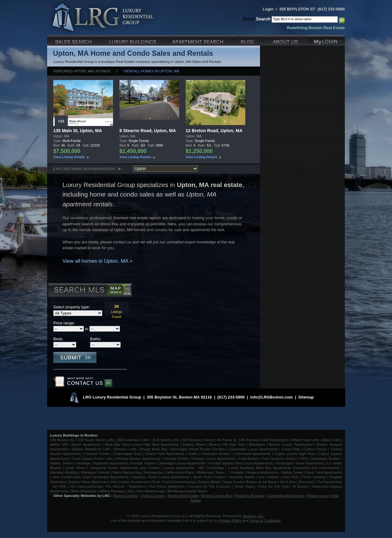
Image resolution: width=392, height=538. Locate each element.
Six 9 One (288, 482)
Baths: (96, 339)
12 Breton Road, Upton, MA (214, 131)
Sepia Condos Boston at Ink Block (250, 482)
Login (268, 9)
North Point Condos (209, 477)
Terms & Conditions (265, 520)
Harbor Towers (62, 463)
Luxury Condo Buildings (133, 40)
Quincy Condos (153, 496)
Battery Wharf (194, 444)
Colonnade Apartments (252, 454)
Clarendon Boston (216, 454)
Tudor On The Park (273, 486)
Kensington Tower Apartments (300, 463)
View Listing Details (69, 157)
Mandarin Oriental (95, 472)
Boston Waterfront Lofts (91, 449)
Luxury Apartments (199, 40)
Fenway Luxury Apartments (213, 458)
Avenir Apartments (86, 444)
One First (291, 477)
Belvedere (257, 444)
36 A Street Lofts (166, 440)
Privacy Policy (230, 520)
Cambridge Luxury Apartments (253, 449)
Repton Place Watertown (88, 482)
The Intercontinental (86, 486)
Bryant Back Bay (154, 449)
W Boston (301, 486)
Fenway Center (176, 458)
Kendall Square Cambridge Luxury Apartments (169, 463)
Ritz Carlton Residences (130, 482)
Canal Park (290, 449)
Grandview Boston (325, 458)
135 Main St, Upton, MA (78, 131)
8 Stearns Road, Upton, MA (148, 131)
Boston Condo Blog (217, 496)
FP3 (304, 458)
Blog (249, 40)
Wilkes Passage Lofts (116, 491)
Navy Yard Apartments (324, 472)
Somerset (306, 482)
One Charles (269, 477)
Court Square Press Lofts (92, 458)
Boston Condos (126, 496)
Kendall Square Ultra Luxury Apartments (241, 463)
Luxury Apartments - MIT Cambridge (194, 468)
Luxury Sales (74, 40)
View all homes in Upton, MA (152, 71)
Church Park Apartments (165, 454)
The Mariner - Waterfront (125, 486)
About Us (287, 40)
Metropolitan (155, 472)
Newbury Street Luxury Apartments (161, 477)
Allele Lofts (331, 440)
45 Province (250, 440)
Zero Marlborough (151, 491)
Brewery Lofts (125, 449)
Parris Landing (314, 477)
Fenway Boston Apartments (138, 458)
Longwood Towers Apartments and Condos (125, 468)
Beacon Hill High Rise (227, 444)
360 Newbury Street (198, 440)
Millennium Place (181, 472)
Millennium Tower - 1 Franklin (221, 472)
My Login (327, 40)
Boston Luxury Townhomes (291, 444)
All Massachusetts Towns (187, 491)
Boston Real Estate (183, 496)
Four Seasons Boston (280, 458)
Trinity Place (245, 486)
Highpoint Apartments (111, 463)
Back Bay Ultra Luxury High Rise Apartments (142, 444)
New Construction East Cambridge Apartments (90, 477)
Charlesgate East (127, 454)
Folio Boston (249, 458)
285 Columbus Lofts (133, 440)
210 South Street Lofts (96, 440)
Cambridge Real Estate (286, 496)
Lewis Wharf (75, 468)
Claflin (194, 454)
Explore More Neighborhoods (84, 169)
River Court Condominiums (174, 482)
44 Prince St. (227, 440)
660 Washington (276, 440)
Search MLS (90, 291)
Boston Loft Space (250, 496)
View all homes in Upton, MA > (98, 261)
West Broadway (84, 491)
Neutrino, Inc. (253, 516)
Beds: (58, 339)
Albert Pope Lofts (305, 440)
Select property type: (72, 307)
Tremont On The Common (209, 486)
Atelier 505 (60, 444)
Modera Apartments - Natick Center (275, 472)
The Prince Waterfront (167, 486)
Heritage (83, 463)
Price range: (64, 323)
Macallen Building (64, 472)
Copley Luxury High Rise (294, 454)
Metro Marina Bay (127, 472)
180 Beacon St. (63, 440)
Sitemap (306, 397)
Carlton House (315, 449)
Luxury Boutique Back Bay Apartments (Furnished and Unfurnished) (284, 468)
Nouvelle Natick (242, 477)
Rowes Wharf (209, 482)
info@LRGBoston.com (271, 397)
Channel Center (97, 454)
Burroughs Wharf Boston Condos (198, 449)
